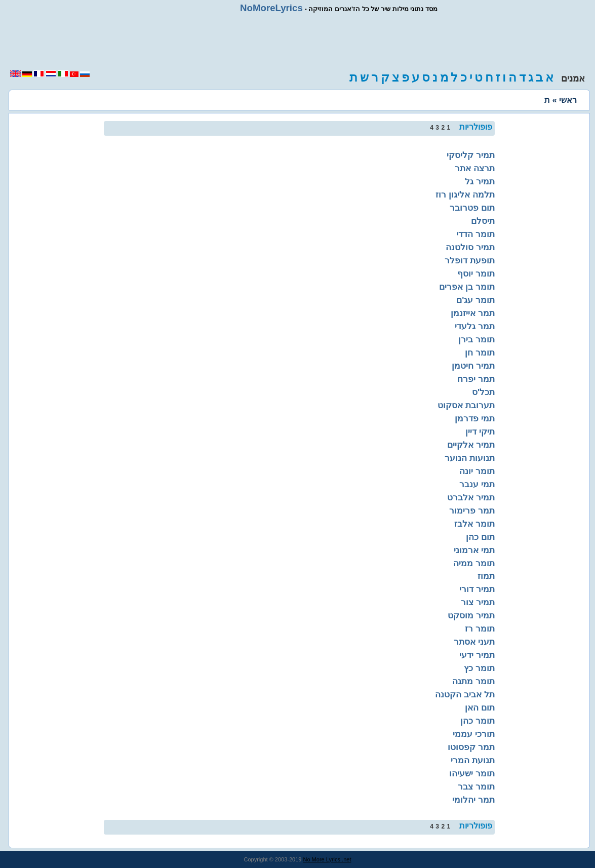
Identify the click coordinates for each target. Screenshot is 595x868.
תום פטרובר (472, 208)
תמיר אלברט (471, 497)
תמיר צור (478, 602)
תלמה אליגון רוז (465, 194)
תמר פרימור (472, 510)
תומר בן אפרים (467, 287)
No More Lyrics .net (327, 859)
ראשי (568, 100)
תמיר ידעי (477, 655)
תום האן (480, 707)
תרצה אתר (475, 168)
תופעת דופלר (470, 260)
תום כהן (480, 537)
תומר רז (480, 628)
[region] (298, 42)
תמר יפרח (476, 379)
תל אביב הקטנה (465, 694)
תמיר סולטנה (470, 247)
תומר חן (480, 352)
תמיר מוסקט (471, 615)
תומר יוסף (476, 273)
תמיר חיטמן (473, 366)
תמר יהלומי (473, 800)
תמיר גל (480, 181)
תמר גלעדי (475, 326)
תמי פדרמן (475, 418)
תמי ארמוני (474, 550)
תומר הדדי (475, 234)
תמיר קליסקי (471, 155)
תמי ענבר (477, 484)
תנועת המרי (473, 760)
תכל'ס (483, 392)
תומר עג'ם (475, 300)
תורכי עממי (474, 734)
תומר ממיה (474, 563)
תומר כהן (478, 721)
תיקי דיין (480, 431)
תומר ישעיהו (472, 773)
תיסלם (483, 221)
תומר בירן (477, 339)
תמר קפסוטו (471, 747)
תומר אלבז (474, 524)
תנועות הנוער (470, 458)
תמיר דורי (477, 589)
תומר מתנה (473, 681)
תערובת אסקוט (466, 405)
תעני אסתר (474, 642)
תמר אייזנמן (473, 313)
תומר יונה (477, 471)
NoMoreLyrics (271, 8)
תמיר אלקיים (471, 445)
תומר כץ (479, 668)
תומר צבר (476, 786)
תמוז (486, 576)
